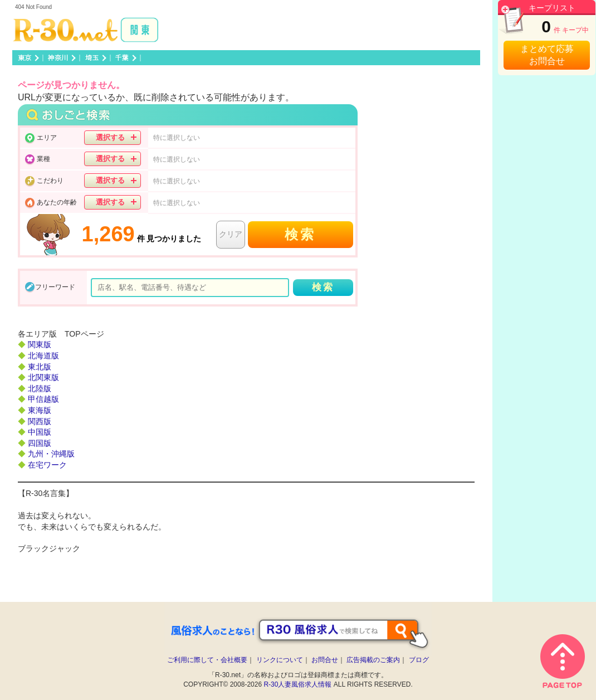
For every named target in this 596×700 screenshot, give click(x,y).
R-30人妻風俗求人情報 (297, 684)
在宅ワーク (47, 465)
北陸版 (40, 388)
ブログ (419, 660)
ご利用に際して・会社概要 (207, 660)
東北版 (40, 367)
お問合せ (325, 660)
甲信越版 (43, 399)
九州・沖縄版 (51, 454)
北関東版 (43, 377)
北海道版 (43, 356)
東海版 (40, 410)
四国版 (40, 443)
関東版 (40, 344)
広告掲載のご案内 (373, 660)
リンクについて (280, 660)
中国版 (40, 432)
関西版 (40, 421)
